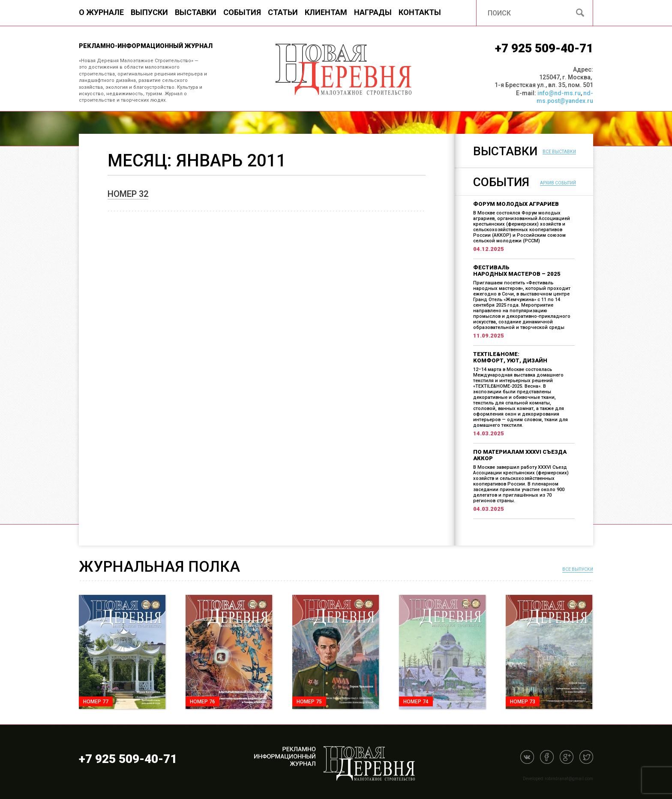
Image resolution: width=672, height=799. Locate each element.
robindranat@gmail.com (569, 779)
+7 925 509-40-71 (544, 48)
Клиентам (326, 12)
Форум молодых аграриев (516, 204)
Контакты (420, 12)
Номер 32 (128, 194)
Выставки (196, 12)
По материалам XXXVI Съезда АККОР (520, 455)
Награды (373, 12)
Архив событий (558, 183)
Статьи (283, 12)
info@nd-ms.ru (559, 93)
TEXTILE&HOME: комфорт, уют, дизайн (510, 357)
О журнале (101, 12)
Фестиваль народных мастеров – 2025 (517, 271)
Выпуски (149, 12)
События (242, 12)
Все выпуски (578, 569)
